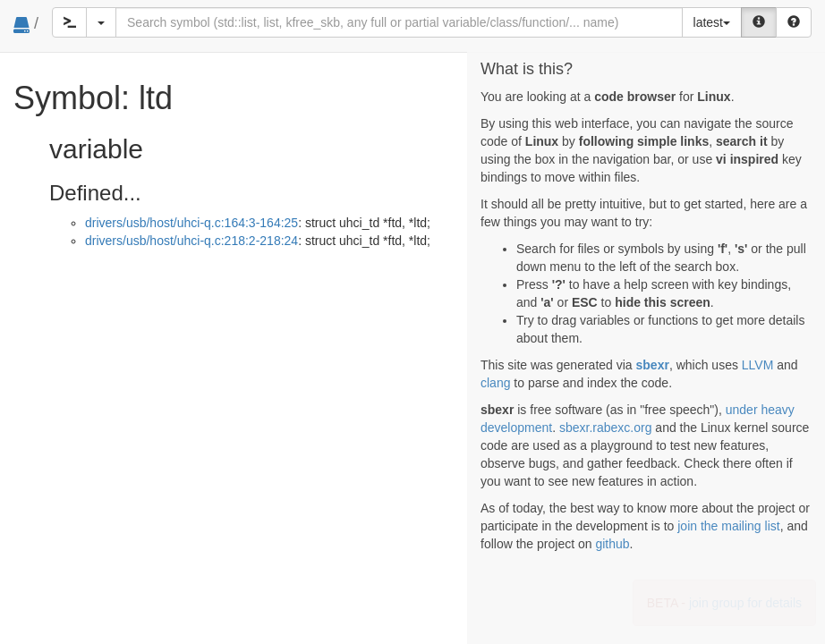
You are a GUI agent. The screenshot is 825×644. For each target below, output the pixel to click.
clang (495, 383)
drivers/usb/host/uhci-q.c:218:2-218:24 (191, 241)
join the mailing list (728, 526)
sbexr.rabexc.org (606, 428)
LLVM (758, 365)
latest (712, 22)
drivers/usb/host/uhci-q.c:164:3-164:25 (191, 223)
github (612, 544)
